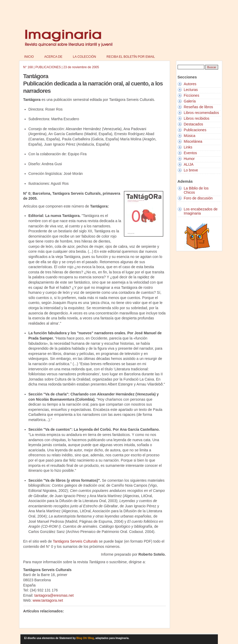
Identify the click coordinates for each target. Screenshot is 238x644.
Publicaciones (195, 130)
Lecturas (191, 90)
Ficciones (192, 95)
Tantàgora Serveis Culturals (75, 541)
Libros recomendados (202, 113)
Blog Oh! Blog (85, 638)
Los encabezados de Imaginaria (201, 211)
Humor (189, 159)
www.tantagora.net (47, 600)
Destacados (194, 124)
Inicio (29, 57)
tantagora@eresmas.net (54, 595)
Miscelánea (193, 141)
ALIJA (189, 164)
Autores (190, 84)
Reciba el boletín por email (131, 57)
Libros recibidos (197, 118)
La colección (85, 57)
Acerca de (53, 57)
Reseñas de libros (199, 107)
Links (188, 147)
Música (190, 136)
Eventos (191, 153)
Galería (190, 101)
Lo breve (191, 170)
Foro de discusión (198, 198)
